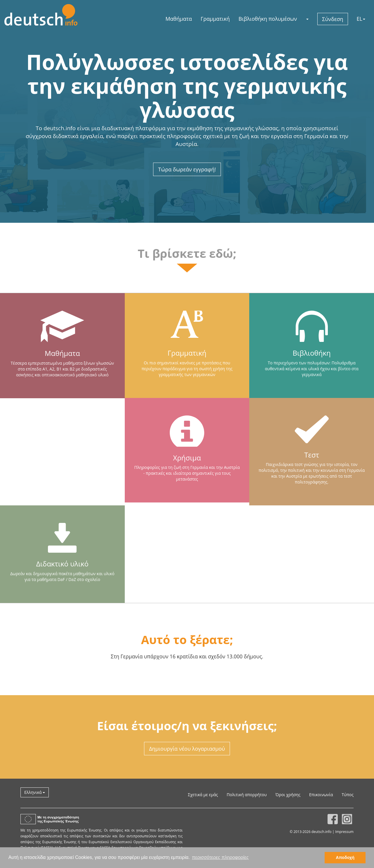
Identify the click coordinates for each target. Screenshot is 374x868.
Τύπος (348, 795)
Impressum (344, 832)
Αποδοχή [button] (345, 857)
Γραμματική (215, 19)
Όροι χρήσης (288, 795)
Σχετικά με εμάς (203, 795)
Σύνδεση (333, 19)
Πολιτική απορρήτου (247, 795)
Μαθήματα (179, 19)
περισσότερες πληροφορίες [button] (220, 857)
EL (361, 19)
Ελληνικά (35, 792)
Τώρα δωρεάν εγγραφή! (187, 169)
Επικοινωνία (321, 795)
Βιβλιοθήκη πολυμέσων (268, 19)
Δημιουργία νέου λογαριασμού (187, 749)
